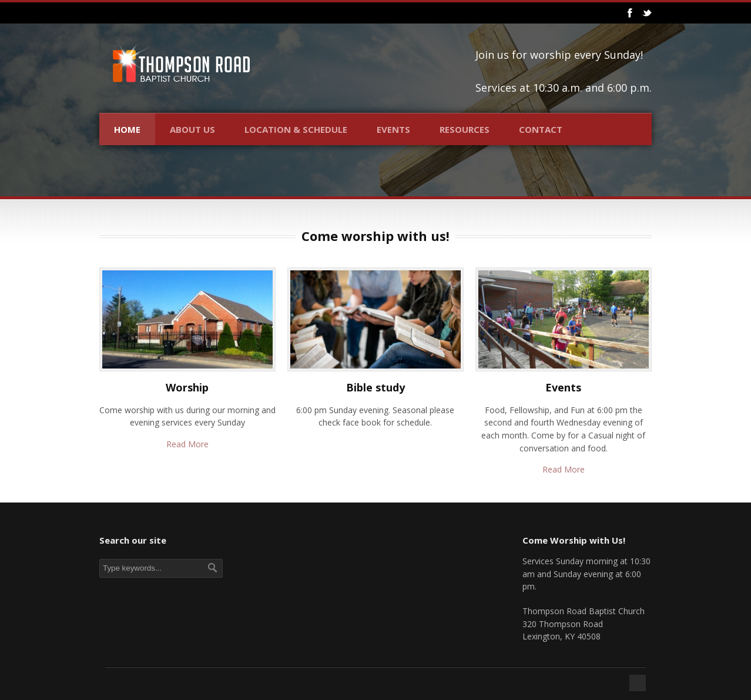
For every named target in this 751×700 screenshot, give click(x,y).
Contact (541, 129)
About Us (192, 129)
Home (127, 129)
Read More (187, 444)
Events (393, 129)
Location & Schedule (296, 129)
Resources (465, 129)
